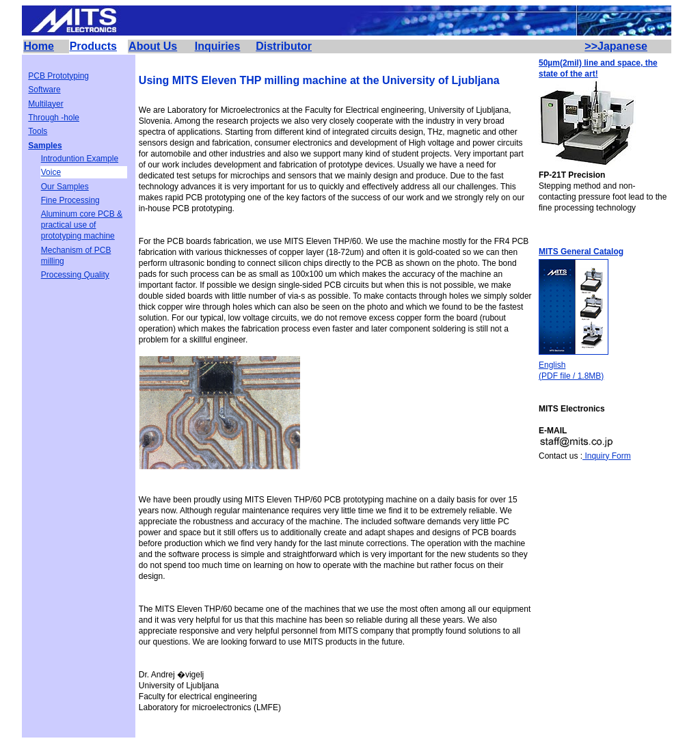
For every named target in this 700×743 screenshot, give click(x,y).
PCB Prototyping (58, 76)
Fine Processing (70, 200)
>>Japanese (616, 46)
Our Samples (65, 187)
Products (93, 46)
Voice (51, 172)
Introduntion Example (80, 159)
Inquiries (218, 46)
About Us (153, 46)
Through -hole (54, 118)
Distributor (284, 46)
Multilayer (45, 104)
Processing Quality (75, 275)
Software (44, 90)
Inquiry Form (607, 456)
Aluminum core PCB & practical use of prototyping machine (82, 225)
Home (39, 46)
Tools (38, 131)
